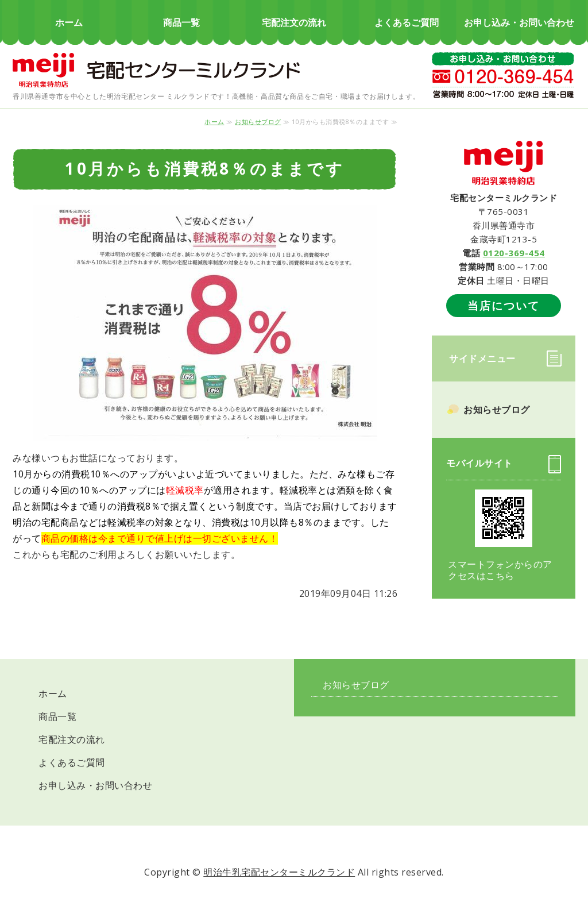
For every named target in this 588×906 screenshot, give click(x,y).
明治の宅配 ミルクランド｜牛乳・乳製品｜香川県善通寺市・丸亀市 (156, 69)
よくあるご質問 (407, 22)
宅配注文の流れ (294, 22)
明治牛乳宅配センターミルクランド (279, 872)
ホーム (69, 22)
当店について (503, 306)
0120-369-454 (514, 253)
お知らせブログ (258, 122)
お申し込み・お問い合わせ (519, 22)
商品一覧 (181, 22)
